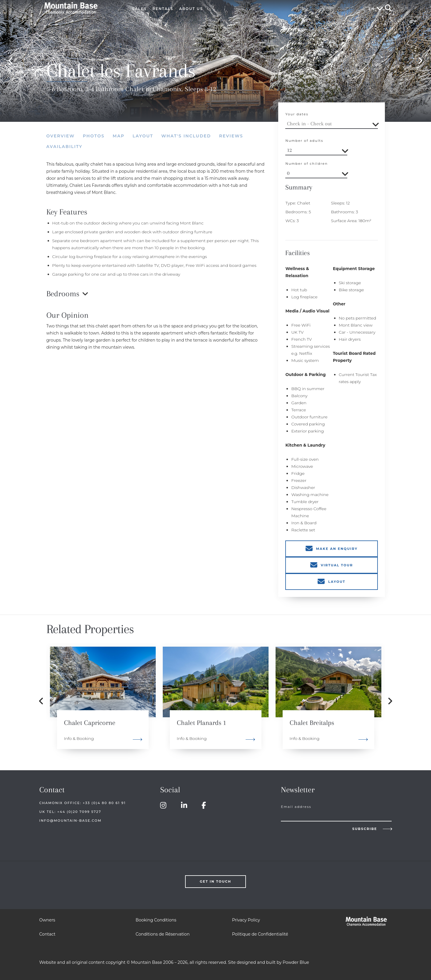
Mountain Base (80, 8)
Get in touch (215, 881)
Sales (139, 9)
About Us (191, 9)
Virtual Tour (337, 565)
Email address (296, 807)
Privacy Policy (246, 920)
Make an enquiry (337, 549)
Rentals (163, 9)
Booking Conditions (156, 920)
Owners (47, 920)
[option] (103, 701)
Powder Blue (296, 962)
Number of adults (304, 141)
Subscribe (365, 829)
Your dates (297, 114)
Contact (47, 934)
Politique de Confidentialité (260, 934)
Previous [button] (11, 61)
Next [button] (420, 61)
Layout (337, 582)
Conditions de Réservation (163, 934)
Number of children (306, 164)
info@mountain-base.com (71, 821)
